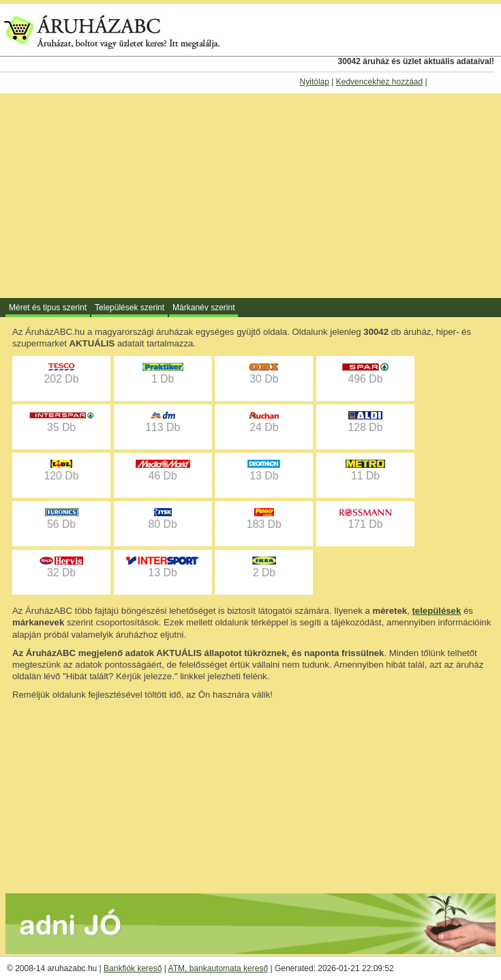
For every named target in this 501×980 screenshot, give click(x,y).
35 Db (61, 422)
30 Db (264, 374)
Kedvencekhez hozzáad (379, 82)
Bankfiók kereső (133, 968)
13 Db (264, 471)
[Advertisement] (250, 196)
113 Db (163, 422)
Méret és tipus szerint (48, 308)
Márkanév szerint (203, 308)
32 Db (61, 567)
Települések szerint (130, 308)
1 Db (163, 374)
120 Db (61, 471)
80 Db (163, 519)
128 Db (365, 422)
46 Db (163, 471)
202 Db (61, 374)
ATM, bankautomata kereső (218, 968)
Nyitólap (315, 82)
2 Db (264, 567)
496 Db (365, 374)
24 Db (264, 422)
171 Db (365, 519)
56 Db (62, 519)
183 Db (264, 519)
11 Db (365, 471)
